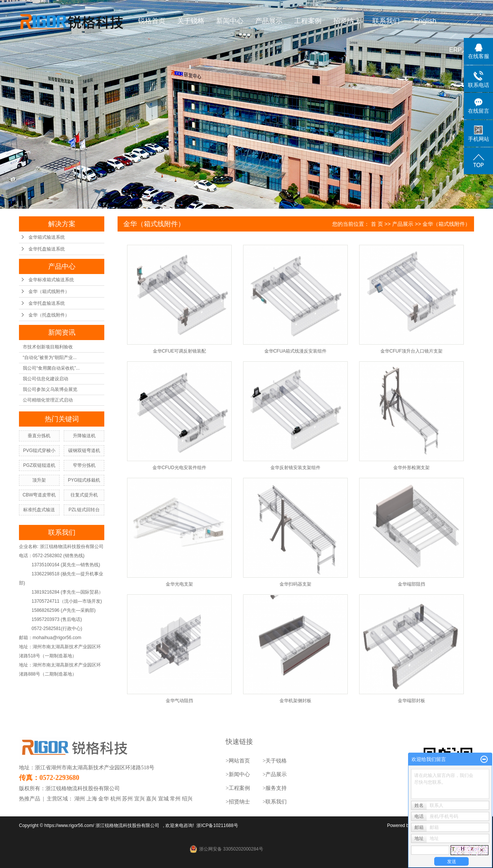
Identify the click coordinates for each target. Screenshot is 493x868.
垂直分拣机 (39, 436)
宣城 (163, 799)
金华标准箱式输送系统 (51, 280)
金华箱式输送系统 (47, 237)
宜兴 (140, 799)
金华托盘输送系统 (47, 249)
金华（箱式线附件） (49, 291)
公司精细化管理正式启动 (48, 400)
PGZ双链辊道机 (39, 465)
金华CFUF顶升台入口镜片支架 (411, 351)
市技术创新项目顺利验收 (48, 347)
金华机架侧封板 (295, 701)
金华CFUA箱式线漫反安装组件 (296, 351)
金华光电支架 (179, 584)
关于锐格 (191, 21)
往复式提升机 (84, 495)
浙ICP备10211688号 (217, 825)
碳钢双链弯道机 (84, 451)
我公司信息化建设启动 (46, 379)
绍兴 (187, 799)
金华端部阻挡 (411, 584)
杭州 (116, 799)
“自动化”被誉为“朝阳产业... (50, 358)
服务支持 (276, 788)
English (425, 21)
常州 (175, 799)
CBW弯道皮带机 (39, 495)
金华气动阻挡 (179, 701)
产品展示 (269, 21)
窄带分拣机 (84, 465)
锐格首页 (152, 21)
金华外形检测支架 (411, 468)
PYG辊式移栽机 (84, 480)
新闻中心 (230, 21)
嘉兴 (151, 799)
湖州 (80, 799)
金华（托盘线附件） (49, 315)
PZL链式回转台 (84, 510)
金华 (104, 799)
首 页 (377, 224)
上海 (92, 799)
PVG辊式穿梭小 (39, 451)
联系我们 (386, 21)
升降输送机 (84, 436)
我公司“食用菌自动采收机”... (51, 368)
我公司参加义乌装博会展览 (50, 389)
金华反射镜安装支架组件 (295, 468)
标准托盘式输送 (39, 510)
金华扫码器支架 (295, 584)
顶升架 (39, 480)
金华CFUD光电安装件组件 (179, 468)
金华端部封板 (411, 701)
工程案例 (308, 21)
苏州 (127, 799)
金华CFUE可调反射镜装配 (180, 351)
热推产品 (30, 799)
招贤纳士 (347, 21)
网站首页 (239, 761)
